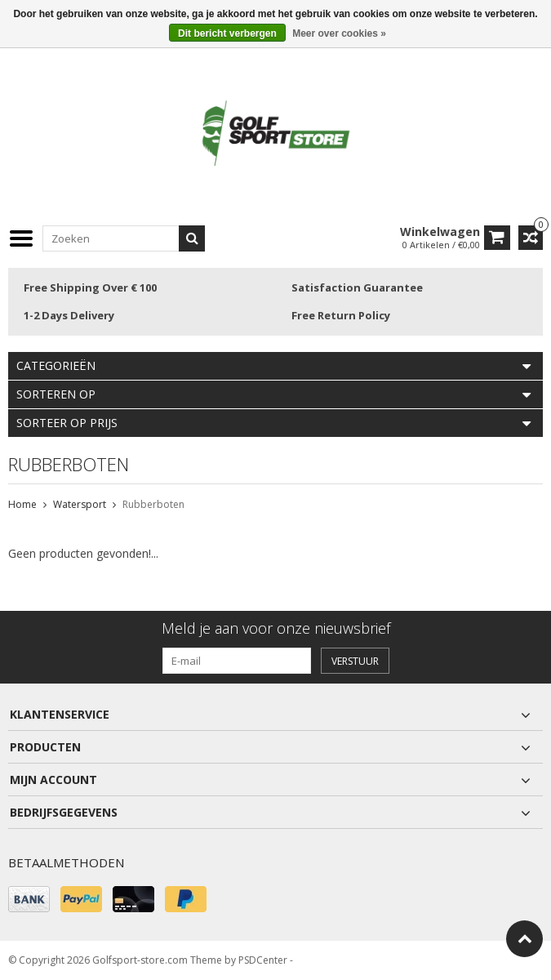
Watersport (80, 504)
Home (22, 504)
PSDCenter (263, 960)
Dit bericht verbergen (227, 33)
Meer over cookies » (339, 33)
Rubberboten (153, 504)
